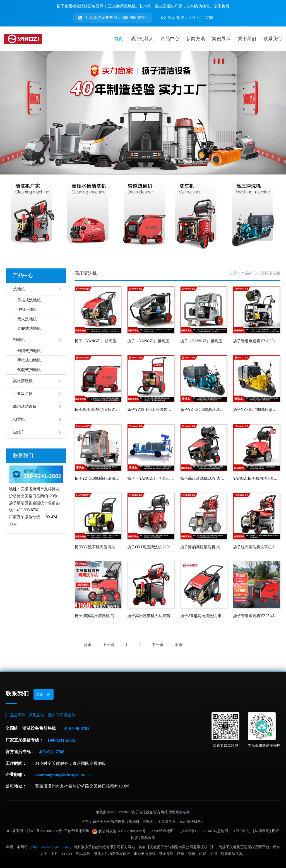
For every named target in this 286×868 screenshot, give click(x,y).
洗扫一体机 (27, 310)
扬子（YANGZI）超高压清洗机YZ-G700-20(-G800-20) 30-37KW (204, 341)
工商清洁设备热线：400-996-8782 (113, 18)
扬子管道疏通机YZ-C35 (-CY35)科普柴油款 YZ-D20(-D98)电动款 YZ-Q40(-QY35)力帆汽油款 (257, 341)
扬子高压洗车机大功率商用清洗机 (151, 616)
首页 (119, 39)
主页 (233, 273)
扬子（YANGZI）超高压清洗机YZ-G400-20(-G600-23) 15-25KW (151, 341)
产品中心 (170, 39)
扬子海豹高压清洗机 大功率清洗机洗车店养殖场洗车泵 (204, 547)
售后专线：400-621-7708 (187, 18)
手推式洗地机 (29, 300)
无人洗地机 (27, 319)
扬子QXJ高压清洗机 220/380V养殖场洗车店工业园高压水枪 (151, 547)
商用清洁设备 (25, 407)
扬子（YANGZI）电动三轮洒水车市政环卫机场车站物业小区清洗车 (151, 478)
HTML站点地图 (216, 831)
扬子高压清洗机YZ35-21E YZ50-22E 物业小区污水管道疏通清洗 (98, 410)
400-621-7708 (52, 752)
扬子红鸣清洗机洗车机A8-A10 (257, 547)
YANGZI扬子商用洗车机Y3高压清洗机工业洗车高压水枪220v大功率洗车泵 (257, 478)
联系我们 (273, 39)
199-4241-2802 (61, 740)
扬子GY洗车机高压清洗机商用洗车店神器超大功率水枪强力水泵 (98, 547)
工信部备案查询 (77, 831)
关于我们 (247, 39)
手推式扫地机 (29, 360)
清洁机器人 (142, 39)
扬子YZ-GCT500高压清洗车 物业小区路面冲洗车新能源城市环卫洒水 (204, 410)
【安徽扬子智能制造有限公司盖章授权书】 (180, 847)
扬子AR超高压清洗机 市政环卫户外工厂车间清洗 (204, 616)
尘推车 (19, 432)
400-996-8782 (77, 728)
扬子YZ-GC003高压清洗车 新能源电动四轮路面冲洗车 (98, 478)
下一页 (158, 645)
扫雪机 (19, 419)
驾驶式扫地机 (29, 370)
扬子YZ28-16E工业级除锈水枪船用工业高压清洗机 (151, 410)
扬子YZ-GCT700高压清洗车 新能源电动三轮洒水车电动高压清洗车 (257, 410)
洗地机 (19, 289)
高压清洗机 (23, 381)
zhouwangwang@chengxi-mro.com (65, 775)
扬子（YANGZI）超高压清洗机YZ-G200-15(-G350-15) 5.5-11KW (98, 341)
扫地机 (19, 340)
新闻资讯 (196, 39)
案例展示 (221, 39)
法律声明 (262, 831)
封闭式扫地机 (29, 351)
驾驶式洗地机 (29, 328)
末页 (179, 645)
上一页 (109, 645)
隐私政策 (148, 838)
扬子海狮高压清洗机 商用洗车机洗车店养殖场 (98, 616)
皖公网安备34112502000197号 (119, 831)
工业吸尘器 (23, 394)
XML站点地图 (162, 831)
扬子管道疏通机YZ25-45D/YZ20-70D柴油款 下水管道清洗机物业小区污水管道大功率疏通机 (257, 616)
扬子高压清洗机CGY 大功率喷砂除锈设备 (204, 478)
